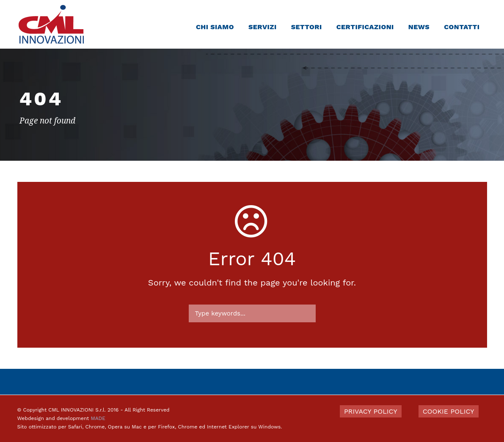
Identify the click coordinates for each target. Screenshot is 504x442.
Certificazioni (365, 27)
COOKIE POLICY (449, 411)
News (419, 27)
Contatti (462, 27)
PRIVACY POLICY (371, 411)
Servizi (263, 27)
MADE (98, 418)
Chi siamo (215, 27)
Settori (307, 27)
